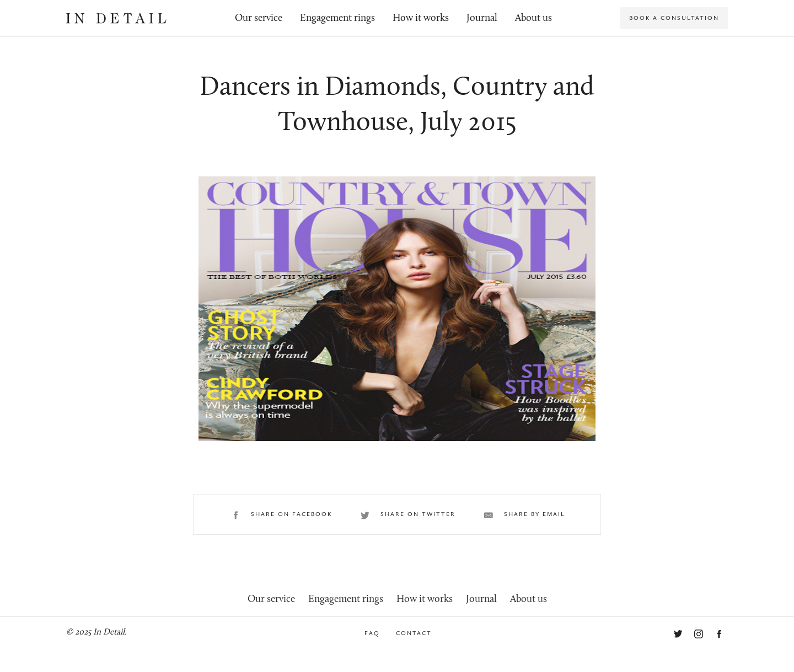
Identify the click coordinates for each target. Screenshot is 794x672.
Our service (259, 18)
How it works (421, 18)
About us (533, 18)
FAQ (372, 633)
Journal (482, 18)
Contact (414, 633)
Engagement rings (337, 18)
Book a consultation (674, 18)
